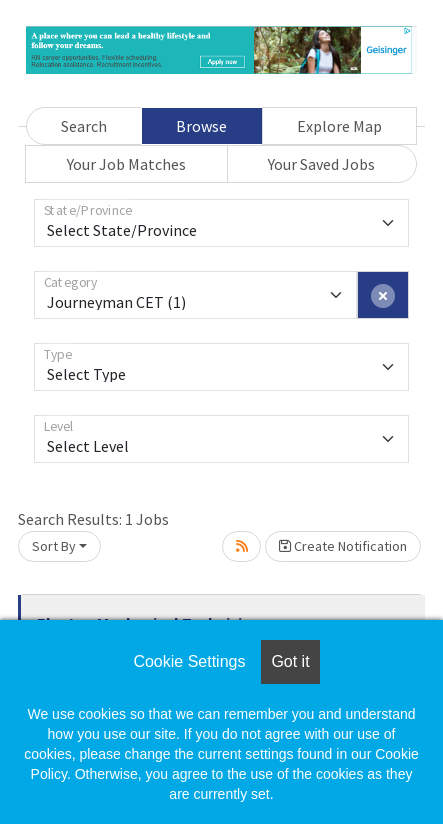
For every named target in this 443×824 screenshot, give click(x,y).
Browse (201, 126)
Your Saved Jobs (321, 164)
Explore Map (339, 126)
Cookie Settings (189, 661)
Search (84, 126)
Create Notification (343, 546)
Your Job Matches (126, 164)
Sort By (54, 546)
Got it (290, 661)
